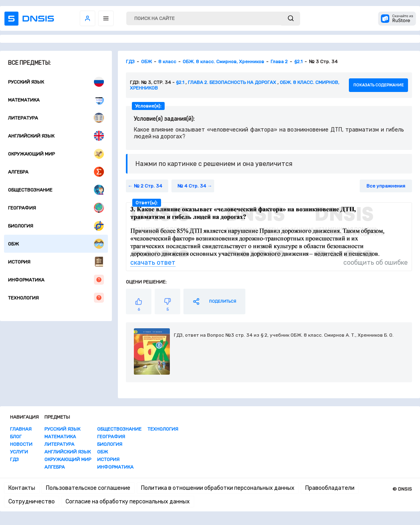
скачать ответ (153, 262)
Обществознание (56, 190)
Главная (21, 429)
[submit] (291, 19)
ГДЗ (14, 459)
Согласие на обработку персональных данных (128, 502)
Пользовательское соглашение (88, 488)
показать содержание (378, 85)
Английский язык (56, 136)
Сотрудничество (32, 502)
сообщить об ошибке (375, 262)
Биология (56, 226)
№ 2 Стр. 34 (148, 186)
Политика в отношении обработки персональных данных (218, 488)
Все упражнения (386, 186)
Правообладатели (330, 488)
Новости (21, 444)
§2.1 (180, 82)
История (56, 262)
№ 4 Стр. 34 (192, 186)
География (56, 208)
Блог (16, 437)
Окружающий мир (56, 154)
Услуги (19, 452)
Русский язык (56, 82)
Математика (56, 100)
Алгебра (56, 172)
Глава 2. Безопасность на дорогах (232, 82)
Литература (56, 118)
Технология (56, 298)
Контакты (22, 488)
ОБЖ (56, 244)
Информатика (56, 280)
